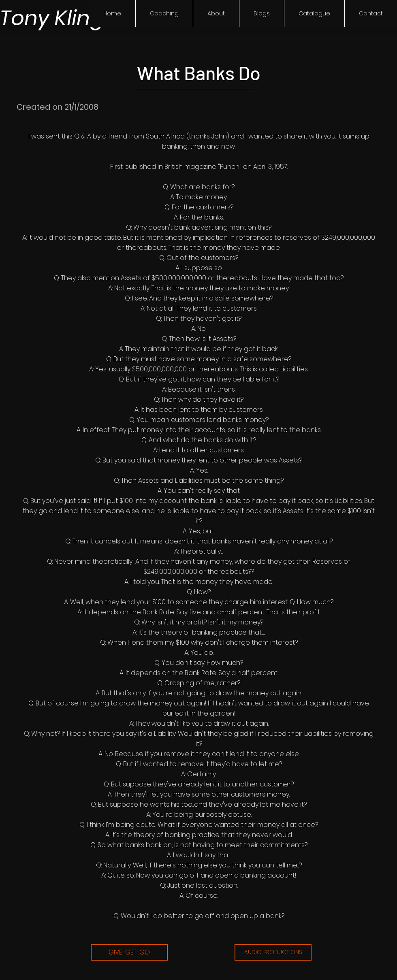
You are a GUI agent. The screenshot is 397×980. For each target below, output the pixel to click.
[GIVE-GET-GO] (129, 952)
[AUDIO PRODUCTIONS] (273, 952)
